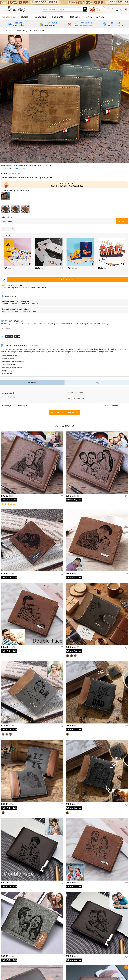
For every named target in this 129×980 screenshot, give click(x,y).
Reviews (32, 383)
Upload (122, 221)
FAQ (97, 383)
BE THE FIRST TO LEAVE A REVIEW (65, 412)
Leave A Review (76, 392)
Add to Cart (67, 279)
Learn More (6, 328)
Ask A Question (76, 398)
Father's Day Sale (67, 183)
